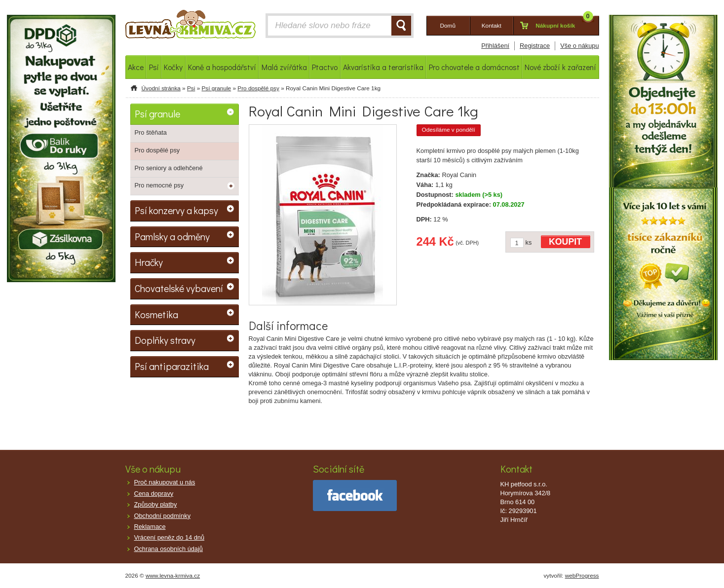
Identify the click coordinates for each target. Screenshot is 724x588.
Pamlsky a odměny (172, 236)
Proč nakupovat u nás (165, 482)
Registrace (535, 46)
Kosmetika (156, 314)
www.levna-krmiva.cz (173, 576)
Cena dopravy (154, 494)
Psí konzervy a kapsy (176, 210)
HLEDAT (401, 26)
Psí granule (216, 88)
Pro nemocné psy (159, 185)
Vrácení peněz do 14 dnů (170, 537)
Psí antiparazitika (172, 366)
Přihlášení (495, 46)
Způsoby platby (156, 504)
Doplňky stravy (165, 340)
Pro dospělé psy (258, 88)
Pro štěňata (151, 132)
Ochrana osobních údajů (169, 549)
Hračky (149, 262)
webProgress (582, 576)
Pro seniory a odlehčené (169, 168)
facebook (355, 496)
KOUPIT (565, 242)
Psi (191, 88)
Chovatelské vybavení (179, 288)
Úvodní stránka (161, 88)
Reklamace (150, 527)
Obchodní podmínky (163, 516)
